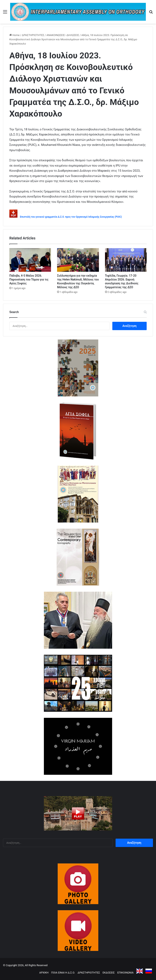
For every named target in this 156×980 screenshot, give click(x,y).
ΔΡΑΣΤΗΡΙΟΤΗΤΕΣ (33, 35)
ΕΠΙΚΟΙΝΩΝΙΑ (126, 973)
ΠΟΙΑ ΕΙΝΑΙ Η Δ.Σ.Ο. (63, 973)
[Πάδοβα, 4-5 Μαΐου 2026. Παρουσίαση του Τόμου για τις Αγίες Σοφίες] (30, 260)
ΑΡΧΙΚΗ (44, 973)
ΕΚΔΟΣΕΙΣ (109, 973)
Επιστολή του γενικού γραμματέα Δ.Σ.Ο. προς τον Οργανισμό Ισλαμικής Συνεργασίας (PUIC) (71, 217)
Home (14, 35)
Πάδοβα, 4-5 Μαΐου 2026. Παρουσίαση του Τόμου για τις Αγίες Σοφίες (29, 279)
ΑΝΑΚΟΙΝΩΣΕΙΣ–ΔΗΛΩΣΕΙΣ (63, 35)
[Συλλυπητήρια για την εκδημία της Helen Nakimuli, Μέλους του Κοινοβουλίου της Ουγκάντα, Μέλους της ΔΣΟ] (78, 260)
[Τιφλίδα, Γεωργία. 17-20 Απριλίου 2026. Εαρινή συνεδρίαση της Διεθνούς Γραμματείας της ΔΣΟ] (126, 260)
